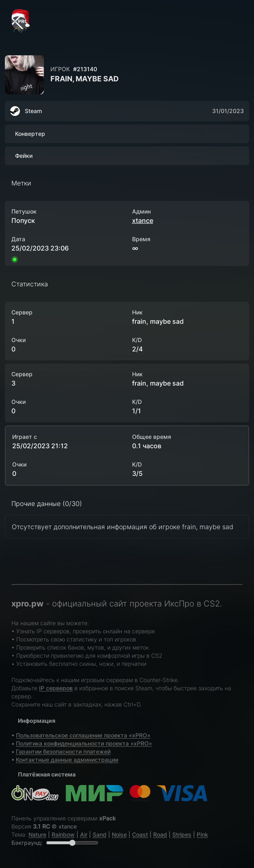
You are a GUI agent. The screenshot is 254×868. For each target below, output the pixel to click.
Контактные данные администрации (67, 760)
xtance (143, 220)
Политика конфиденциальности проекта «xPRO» (84, 743)
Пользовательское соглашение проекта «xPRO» (83, 735)
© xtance (64, 826)
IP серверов (56, 688)
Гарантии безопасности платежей (63, 751)
